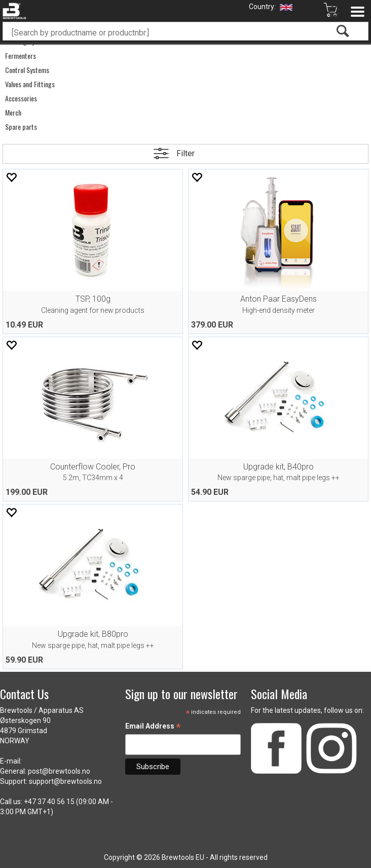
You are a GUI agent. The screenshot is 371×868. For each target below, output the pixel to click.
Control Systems (27, 70)
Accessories (21, 98)
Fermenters (21, 56)
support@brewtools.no (65, 781)
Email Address (153, 727)
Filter (185, 153)
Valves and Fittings (30, 84)
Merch (13, 113)
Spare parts (21, 127)
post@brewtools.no (59, 771)
